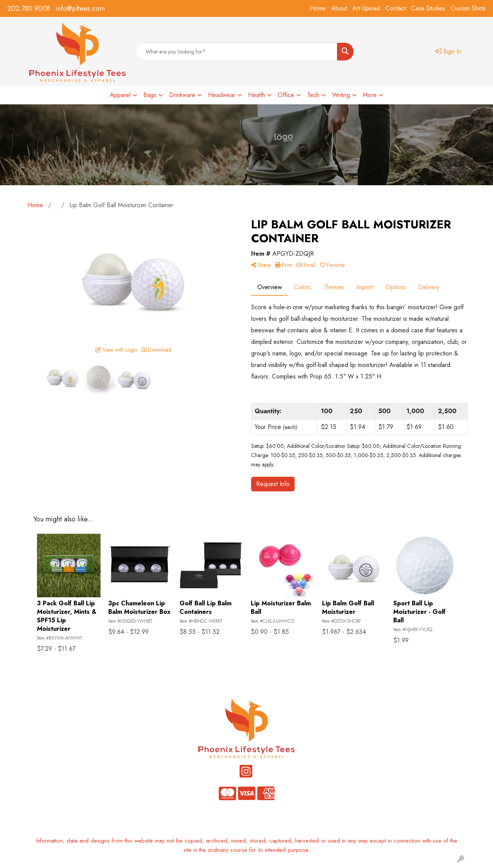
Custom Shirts (468, 8)
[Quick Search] (236, 52)
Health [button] (257, 95)
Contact (396, 8)
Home (318, 8)
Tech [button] (313, 95)
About (339, 8)
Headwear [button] (222, 95)
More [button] (370, 95)
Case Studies (428, 8)
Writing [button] (341, 95)
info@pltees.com (80, 8)
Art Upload (366, 8)
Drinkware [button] (182, 95)
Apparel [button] (120, 95)
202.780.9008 (29, 8)
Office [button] (286, 95)
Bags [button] (150, 95)
